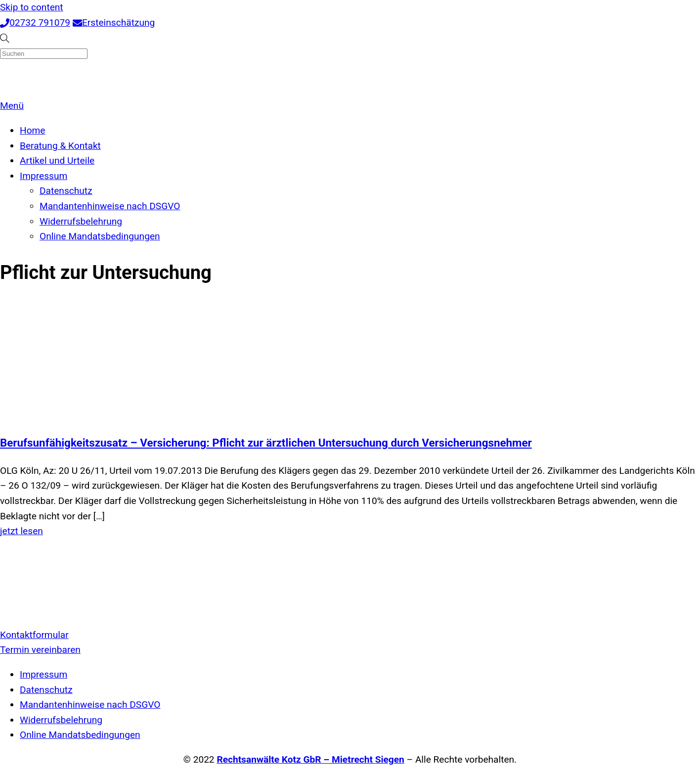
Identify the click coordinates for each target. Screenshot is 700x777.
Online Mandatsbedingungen (100, 236)
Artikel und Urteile (57, 160)
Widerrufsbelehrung (81, 221)
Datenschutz (66, 191)
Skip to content (32, 7)
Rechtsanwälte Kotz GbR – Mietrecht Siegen (310, 759)
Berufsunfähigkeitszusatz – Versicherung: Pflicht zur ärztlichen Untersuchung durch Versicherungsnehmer (266, 443)
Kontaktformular (34, 635)
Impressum (44, 176)
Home (32, 130)
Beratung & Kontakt (60, 146)
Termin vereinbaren (40, 650)
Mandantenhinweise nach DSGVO (110, 206)
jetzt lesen (22, 531)
